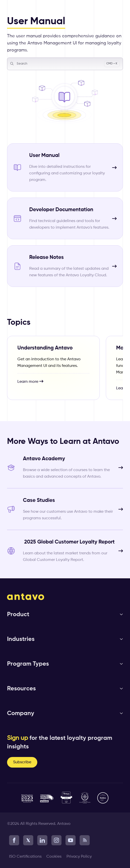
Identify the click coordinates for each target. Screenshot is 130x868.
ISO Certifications (25, 857)
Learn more (30, 382)
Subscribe (22, 762)
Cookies (54, 857)
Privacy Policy (79, 857)
